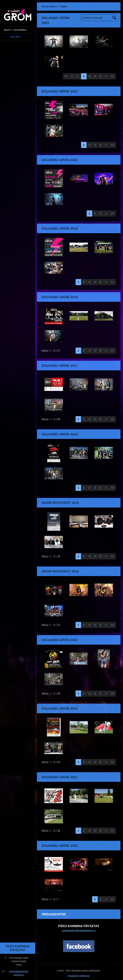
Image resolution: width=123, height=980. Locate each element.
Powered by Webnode (79, 976)
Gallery (15, 37)
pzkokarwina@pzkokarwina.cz (79, 930)
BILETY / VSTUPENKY (15, 30)
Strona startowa (49, 6)
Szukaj (115, 18)
